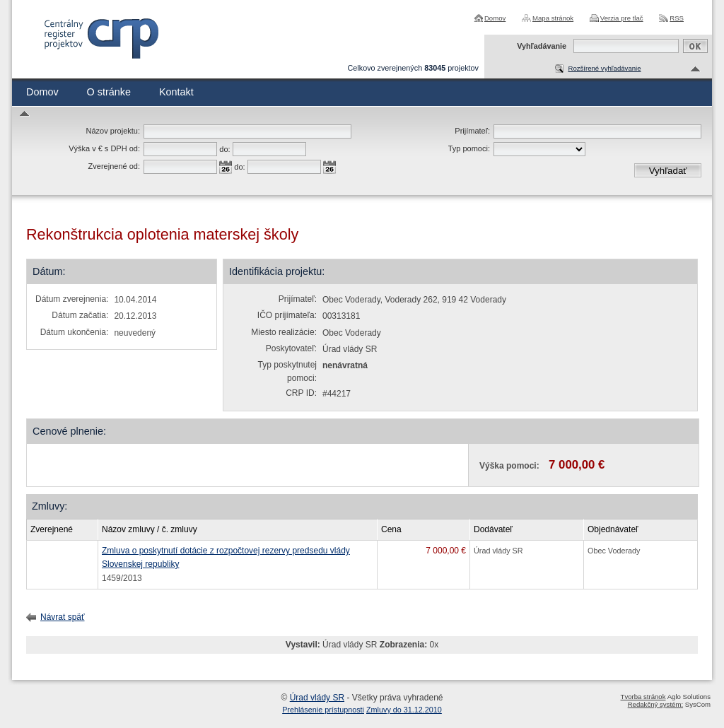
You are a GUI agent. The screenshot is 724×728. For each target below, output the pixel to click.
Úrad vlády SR (317, 698)
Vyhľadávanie (542, 46)
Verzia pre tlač (622, 18)
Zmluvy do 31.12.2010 (404, 710)
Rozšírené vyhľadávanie (604, 68)
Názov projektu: (113, 131)
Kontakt (176, 92)
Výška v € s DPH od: (104, 148)
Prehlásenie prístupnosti (323, 710)
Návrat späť (63, 617)
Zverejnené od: (114, 166)
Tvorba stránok (643, 697)
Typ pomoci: (469, 148)
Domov (495, 18)
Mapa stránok (553, 18)
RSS (677, 18)
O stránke (109, 92)
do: (224, 149)
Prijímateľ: (472, 131)
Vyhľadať (668, 171)
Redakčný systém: (655, 704)
